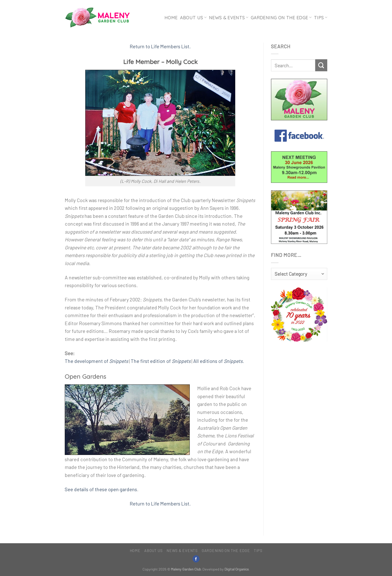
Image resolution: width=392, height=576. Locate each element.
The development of (96, 361)
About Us (193, 18)
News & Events (229, 18)
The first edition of (161, 361)
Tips (321, 18)
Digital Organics (237, 569)
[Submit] (321, 65)
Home (171, 18)
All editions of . (219, 361)
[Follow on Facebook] (196, 559)
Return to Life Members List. (160, 46)
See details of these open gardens (101, 489)
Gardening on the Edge (281, 18)
